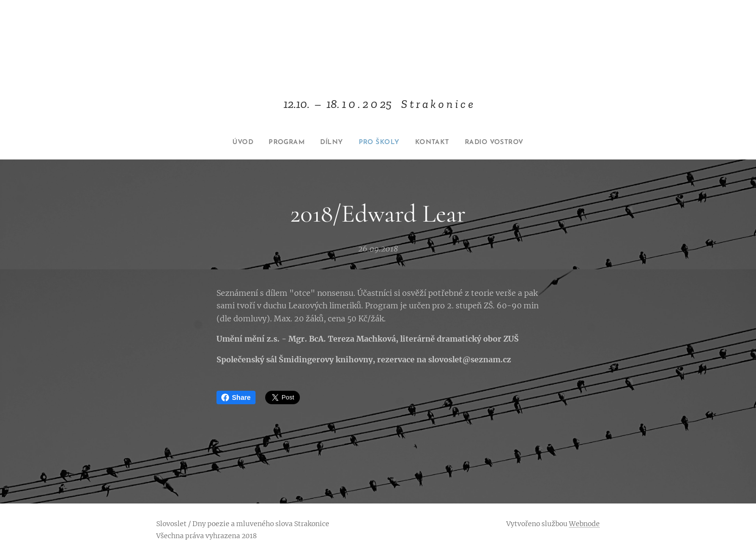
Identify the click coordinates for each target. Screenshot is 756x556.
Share (236, 397)
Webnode (584, 524)
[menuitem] (231, 143)
